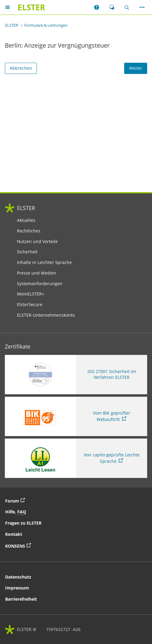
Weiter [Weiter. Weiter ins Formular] (136, 68)
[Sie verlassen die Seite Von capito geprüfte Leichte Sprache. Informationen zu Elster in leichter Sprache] (76, 458)
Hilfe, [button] (16, 512)
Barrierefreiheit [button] (21, 599)
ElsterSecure (30, 305)
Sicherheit (27, 252)
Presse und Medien (37, 273)
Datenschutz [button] (18, 577)
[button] (97, 7)
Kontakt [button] (14, 534)
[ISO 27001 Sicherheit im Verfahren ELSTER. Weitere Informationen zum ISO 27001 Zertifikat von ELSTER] (76, 375)
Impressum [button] (17, 588)
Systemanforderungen (40, 284)
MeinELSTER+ (31, 294)
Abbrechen (21, 68)
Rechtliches (29, 231)
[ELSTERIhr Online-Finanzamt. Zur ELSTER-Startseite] (31, 7)
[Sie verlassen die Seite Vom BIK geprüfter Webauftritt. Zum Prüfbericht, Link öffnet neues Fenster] (76, 416)
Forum (17, 500)
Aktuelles (26, 220)
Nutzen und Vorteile (37, 242)
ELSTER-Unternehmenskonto (46, 315)
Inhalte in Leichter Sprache (44, 262)
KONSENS (20, 546)
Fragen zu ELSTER (23, 523)
